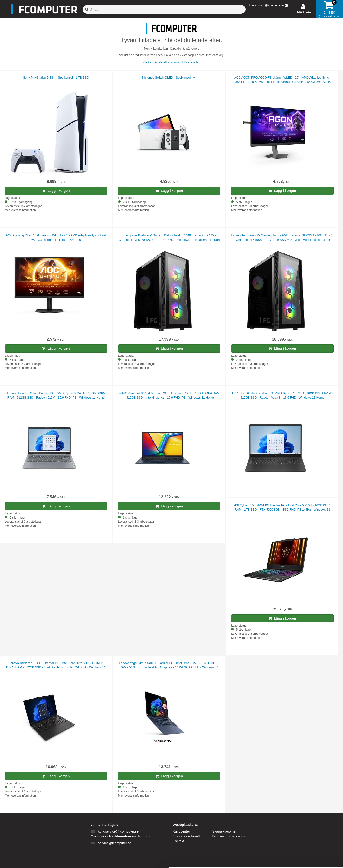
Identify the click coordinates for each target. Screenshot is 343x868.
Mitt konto (304, 13)
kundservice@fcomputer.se (266, 6)
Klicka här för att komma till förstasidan (171, 62)
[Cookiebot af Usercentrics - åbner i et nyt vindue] (31, 859)
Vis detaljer (250, 858)
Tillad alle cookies (303, 817)
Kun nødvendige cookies (303, 833)
